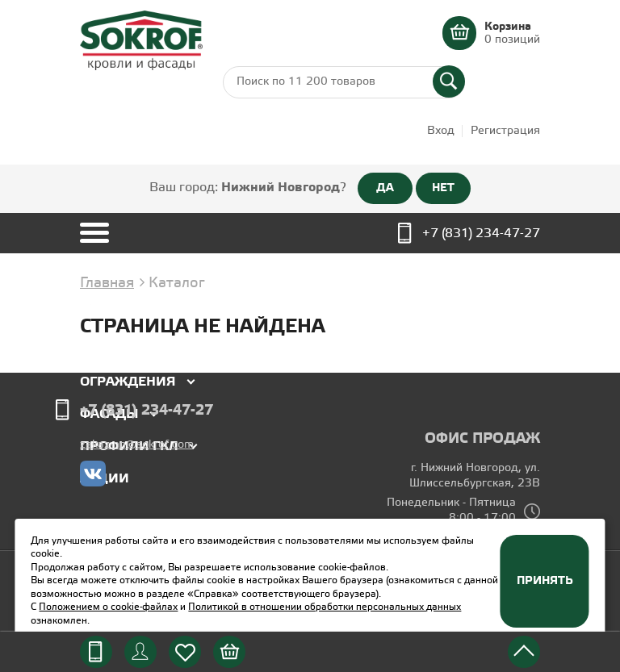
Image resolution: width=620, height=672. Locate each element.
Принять (545, 581)
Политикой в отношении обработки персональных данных (325, 607)
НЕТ (443, 188)
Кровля (108, 350)
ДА (385, 188)
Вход (441, 131)
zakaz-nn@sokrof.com (137, 445)
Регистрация (505, 131)
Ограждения (128, 382)
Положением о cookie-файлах (108, 607)
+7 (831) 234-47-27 (481, 234)
